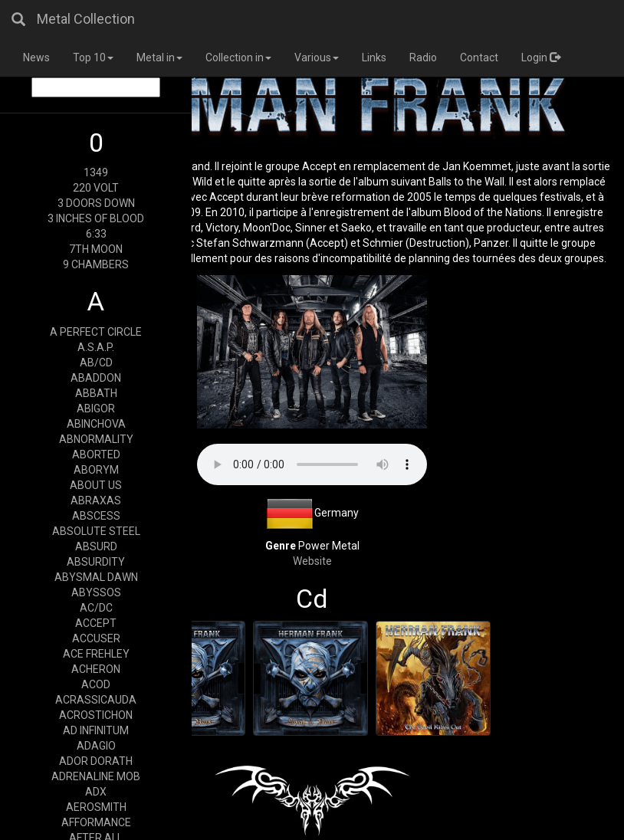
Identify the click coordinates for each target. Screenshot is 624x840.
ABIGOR (96, 409)
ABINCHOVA (96, 424)
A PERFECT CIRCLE (96, 332)
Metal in (159, 57)
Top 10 (93, 57)
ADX (96, 792)
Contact (479, 57)
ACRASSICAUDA (96, 700)
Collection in (238, 57)
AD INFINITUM (96, 730)
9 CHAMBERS (96, 264)
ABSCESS (96, 516)
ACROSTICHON (96, 715)
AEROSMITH (96, 807)
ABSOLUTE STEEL (96, 531)
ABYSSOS (96, 592)
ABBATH (96, 393)
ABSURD (96, 546)
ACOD (96, 684)
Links (374, 57)
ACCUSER (96, 638)
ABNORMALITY (96, 439)
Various (317, 57)
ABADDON (96, 378)
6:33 (96, 234)
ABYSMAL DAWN (96, 577)
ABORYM (96, 470)
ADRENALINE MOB (96, 776)
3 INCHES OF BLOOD (96, 218)
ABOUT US (96, 485)
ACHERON (96, 669)
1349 (96, 172)
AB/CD (96, 363)
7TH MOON (96, 249)
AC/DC (96, 608)
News (36, 57)
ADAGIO (96, 746)
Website (312, 561)
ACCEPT (96, 623)
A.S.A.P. (96, 347)
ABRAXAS (96, 500)
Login (541, 57)
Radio (423, 57)
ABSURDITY (96, 562)
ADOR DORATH (96, 761)
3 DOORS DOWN (96, 203)
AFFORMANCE (96, 822)
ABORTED (96, 454)
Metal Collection (86, 19)
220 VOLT (96, 188)
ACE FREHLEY (96, 654)
